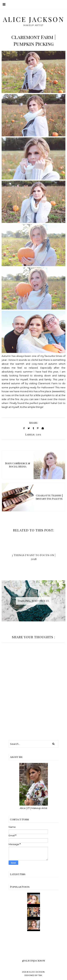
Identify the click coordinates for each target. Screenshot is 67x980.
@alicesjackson (34, 960)
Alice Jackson (34, 19)
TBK (40, 975)
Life (39, 435)
